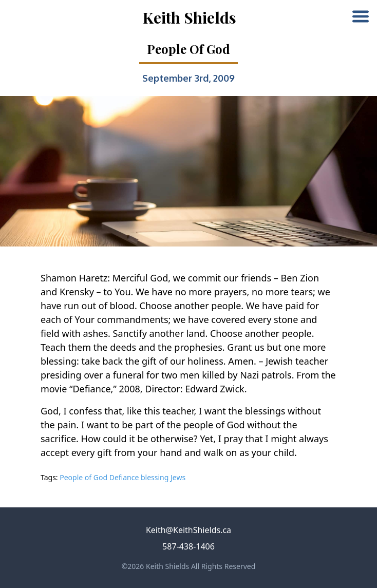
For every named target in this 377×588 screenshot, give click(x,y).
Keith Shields (190, 17)
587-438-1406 (188, 546)
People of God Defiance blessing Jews (122, 477)
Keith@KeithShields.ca (188, 530)
